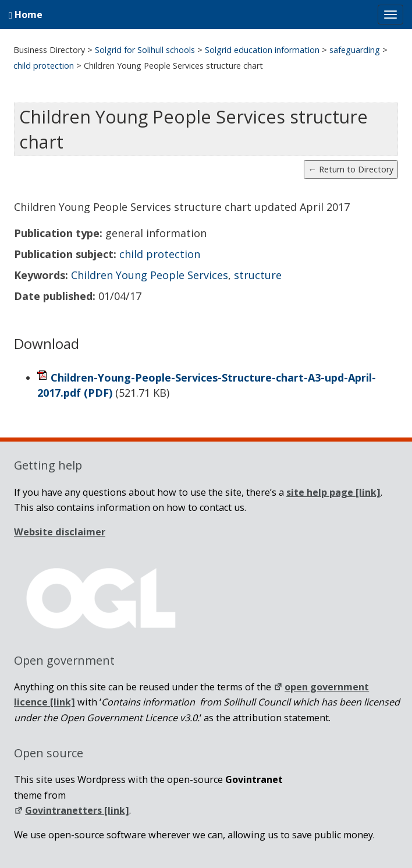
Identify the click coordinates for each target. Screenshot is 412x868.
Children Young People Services (150, 275)
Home (26, 15)
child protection (160, 254)
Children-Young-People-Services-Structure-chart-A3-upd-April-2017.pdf (207, 385)
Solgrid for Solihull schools (145, 50)
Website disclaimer (60, 532)
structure (258, 275)
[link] (333, 492)
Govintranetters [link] (72, 810)
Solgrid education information (262, 50)
